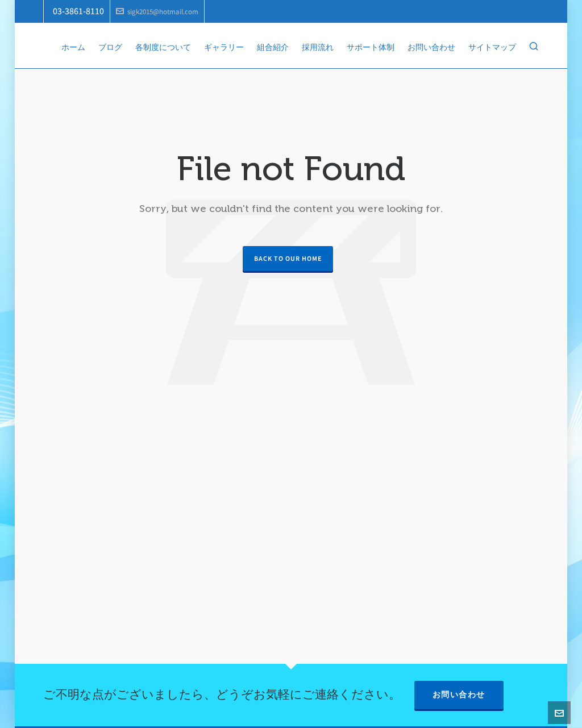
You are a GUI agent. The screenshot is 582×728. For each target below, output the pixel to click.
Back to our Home (288, 259)
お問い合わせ (459, 695)
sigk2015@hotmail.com (157, 12)
